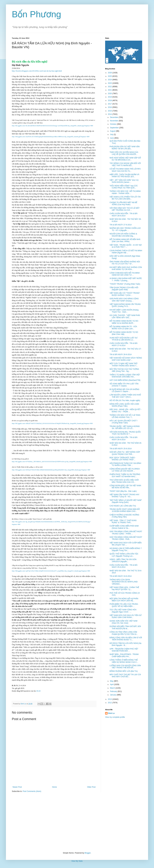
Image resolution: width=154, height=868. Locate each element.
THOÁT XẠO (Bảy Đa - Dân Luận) (123, 491)
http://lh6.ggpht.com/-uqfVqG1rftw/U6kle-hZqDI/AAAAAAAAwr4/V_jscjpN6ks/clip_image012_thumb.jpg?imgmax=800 (51, 571)
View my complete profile (115, 717)
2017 (110, 104)
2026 (110, 73)
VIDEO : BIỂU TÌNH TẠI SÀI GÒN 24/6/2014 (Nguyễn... (123, 560)
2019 (110, 97)
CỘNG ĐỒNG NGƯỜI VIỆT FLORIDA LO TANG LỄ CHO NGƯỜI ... (125, 470)
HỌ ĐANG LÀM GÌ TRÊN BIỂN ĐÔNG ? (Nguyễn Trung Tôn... (126, 549)
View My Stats (77, 861)
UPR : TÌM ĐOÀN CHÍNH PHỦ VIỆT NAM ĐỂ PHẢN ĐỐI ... (124, 650)
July (112, 134)
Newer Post (17, 787)
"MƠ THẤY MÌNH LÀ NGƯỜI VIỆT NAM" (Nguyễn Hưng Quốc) (126, 501)
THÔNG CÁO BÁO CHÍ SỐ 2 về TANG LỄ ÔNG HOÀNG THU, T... (125, 416)
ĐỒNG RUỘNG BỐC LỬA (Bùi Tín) (124, 671)
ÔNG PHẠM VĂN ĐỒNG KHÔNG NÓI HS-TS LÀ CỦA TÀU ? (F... (125, 263)
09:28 (38, 691)
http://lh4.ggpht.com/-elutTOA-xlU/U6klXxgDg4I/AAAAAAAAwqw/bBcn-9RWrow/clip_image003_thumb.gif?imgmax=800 (51, 137)
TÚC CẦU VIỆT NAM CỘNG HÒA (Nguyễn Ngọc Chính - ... (123, 611)
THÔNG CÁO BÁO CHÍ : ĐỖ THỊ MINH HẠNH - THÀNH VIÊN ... (125, 192)
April (112, 684)
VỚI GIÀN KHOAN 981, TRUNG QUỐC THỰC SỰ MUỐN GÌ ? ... (125, 433)
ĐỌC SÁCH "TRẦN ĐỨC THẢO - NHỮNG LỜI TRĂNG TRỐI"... (123, 459)
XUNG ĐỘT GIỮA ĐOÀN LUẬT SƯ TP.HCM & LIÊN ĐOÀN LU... (123, 339)
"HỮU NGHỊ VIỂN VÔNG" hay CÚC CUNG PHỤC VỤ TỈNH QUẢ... (124, 187)
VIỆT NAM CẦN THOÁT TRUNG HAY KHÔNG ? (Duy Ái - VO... (124, 496)
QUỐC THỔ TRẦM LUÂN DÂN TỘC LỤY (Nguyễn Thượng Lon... (124, 555)
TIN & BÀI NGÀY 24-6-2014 (121, 576)
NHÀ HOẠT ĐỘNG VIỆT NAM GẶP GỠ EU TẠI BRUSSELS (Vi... (125, 159)
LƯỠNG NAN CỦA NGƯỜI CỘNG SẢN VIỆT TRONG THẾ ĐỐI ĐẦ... (125, 667)
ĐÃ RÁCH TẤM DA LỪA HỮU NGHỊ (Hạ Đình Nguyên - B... (125, 644)
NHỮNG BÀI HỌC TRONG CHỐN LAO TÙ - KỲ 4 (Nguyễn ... (125, 229)
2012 (110, 703)
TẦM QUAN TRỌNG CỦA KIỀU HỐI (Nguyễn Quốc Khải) (124, 289)
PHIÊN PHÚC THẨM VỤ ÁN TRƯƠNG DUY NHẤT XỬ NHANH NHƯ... (125, 475)
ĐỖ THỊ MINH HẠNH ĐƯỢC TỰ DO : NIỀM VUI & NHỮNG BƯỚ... (124, 322)
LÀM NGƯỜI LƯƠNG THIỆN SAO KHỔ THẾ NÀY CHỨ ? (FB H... (125, 396)
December (114, 117)
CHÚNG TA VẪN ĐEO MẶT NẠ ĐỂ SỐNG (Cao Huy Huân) (123, 203)
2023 (110, 83)
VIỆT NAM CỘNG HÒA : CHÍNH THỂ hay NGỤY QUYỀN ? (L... (124, 588)
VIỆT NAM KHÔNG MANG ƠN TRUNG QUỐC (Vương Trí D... (125, 305)
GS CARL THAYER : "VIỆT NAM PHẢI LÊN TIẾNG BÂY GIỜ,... (125, 316)
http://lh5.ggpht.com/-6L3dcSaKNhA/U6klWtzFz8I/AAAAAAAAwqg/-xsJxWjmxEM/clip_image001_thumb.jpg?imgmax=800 (52, 126)
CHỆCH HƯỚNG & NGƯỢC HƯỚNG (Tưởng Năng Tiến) (124, 516)
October (113, 124)
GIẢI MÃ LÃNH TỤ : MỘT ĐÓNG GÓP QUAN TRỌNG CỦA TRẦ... (125, 453)
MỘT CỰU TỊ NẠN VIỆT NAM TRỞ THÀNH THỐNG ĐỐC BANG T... (124, 365)
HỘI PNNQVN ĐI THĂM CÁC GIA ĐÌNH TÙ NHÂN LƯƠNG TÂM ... (125, 464)
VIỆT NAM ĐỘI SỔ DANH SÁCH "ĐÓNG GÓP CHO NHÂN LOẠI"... (126, 359)
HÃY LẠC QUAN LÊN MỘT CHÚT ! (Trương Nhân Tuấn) (124, 422)
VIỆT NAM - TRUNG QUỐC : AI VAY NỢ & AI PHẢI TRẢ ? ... (126, 246)
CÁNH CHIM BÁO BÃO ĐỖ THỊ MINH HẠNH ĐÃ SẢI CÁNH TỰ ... (125, 274)
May (112, 681)
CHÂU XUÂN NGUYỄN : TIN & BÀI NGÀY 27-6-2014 (123, 344)
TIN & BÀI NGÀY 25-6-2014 (121, 449)
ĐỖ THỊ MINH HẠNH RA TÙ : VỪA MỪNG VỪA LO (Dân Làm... (123, 328)
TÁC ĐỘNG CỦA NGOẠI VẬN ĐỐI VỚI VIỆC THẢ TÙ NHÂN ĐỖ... (125, 164)
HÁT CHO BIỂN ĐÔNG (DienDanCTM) (125, 380)
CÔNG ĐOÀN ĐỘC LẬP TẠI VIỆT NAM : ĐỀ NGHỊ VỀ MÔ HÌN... (126, 487)
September (115, 128)
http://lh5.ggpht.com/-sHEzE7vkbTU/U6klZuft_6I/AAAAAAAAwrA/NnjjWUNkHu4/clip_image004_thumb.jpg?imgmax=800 (52, 423)
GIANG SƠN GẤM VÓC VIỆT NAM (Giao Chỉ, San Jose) (123, 622)
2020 (110, 94)
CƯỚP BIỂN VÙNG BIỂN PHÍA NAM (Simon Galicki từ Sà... (124, 527)
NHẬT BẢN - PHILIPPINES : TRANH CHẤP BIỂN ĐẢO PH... (124, 655)
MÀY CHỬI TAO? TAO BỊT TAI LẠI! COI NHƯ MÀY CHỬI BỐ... (125, 676)
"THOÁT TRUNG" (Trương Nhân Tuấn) (125, 284)
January (113, 695)
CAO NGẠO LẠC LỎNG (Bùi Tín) (123, 506)
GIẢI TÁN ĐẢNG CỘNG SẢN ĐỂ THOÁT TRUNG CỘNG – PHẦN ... (126, 533)
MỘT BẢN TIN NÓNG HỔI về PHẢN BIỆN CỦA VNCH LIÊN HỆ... (124, 600)
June (112, 138)
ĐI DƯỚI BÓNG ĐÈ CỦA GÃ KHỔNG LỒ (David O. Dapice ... (124, 390)
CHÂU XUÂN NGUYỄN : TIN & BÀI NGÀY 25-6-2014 (123, 566)
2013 (110, 699)
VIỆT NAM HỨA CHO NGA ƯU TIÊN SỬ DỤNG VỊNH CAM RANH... (126, 616)
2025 (110, 76)
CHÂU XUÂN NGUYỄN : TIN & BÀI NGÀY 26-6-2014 (123, 438)
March (113, 688)
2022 (110, 87)
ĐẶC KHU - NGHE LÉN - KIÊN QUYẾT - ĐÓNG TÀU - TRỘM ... (126, 411)
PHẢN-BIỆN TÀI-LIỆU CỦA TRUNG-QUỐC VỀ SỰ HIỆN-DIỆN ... (124, 605)
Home (54, 787)
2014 (110, 114)
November (114, 121)
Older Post (91, 787)
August (113, 131)
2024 (110, 80)
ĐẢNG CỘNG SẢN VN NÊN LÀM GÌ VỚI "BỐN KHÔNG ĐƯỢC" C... (126, 639)
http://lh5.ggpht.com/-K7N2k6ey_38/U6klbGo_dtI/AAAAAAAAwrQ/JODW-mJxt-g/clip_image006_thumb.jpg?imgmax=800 (52, 462)
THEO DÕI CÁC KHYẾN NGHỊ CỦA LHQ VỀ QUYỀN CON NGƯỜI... (124, 153)
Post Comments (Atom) (32, 791)
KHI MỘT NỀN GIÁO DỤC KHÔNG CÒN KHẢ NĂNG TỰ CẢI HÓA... (126, 268)
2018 (110, 100)
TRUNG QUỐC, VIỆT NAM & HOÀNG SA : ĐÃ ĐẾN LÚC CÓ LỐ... (125, 427)
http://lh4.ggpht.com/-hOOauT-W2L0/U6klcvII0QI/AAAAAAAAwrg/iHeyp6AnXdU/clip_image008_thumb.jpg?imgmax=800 (51, 470)
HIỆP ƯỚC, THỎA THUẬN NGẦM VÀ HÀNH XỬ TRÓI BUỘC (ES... (124, 176)
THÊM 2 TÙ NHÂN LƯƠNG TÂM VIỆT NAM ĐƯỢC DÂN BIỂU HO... (125, 376)
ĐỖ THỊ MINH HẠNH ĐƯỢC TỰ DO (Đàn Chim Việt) (124, 333)
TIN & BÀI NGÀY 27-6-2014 (121, 225)
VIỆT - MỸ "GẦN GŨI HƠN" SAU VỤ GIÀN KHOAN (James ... (124, 181)
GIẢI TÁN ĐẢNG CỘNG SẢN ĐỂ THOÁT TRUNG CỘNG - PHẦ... (126, 538)
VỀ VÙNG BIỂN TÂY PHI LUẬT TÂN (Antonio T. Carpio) (124, 385)
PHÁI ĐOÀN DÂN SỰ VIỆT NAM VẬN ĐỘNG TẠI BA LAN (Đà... (125, 148)
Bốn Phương (37, 14)
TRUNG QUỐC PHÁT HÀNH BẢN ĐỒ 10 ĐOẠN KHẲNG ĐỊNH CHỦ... (125, 510)
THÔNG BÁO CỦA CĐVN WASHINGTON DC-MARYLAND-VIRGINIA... (124, 582)
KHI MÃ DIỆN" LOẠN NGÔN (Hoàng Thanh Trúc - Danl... (124, 311)
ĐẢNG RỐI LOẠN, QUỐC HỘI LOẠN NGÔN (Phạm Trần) (124, 405)
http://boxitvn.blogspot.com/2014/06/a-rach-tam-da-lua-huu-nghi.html (37, 71)
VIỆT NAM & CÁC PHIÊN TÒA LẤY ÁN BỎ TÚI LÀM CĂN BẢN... (125, 198)
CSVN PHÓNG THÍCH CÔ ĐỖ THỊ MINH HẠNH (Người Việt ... (126, 252)
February (114, 691)
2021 (110, 90)
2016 (110, 107)
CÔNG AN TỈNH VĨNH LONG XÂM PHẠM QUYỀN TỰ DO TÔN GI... (124, 633)
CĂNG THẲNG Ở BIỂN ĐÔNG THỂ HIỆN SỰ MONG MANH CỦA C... (124, 661)
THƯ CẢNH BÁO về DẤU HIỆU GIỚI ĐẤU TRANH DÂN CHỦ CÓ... (124, 481)
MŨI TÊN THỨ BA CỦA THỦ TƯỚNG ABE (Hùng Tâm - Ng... (124, 370)
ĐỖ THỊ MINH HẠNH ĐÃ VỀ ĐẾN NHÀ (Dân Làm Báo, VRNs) (125, 240)
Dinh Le (24, 704)
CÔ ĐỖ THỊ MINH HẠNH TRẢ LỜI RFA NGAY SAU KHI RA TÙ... (125, 170)
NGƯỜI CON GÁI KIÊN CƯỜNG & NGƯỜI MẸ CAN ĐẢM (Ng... (123, 235)
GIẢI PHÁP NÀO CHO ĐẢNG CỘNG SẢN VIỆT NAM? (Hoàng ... (124, 300)
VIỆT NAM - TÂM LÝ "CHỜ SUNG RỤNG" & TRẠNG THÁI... (123, 521)
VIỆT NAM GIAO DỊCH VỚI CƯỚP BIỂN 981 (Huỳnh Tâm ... (126, 544)
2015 (110, 111)
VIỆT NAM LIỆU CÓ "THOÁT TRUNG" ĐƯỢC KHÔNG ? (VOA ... (125, 294)
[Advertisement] (77, 822)
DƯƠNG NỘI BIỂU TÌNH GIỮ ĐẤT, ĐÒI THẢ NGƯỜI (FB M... (125, 627)
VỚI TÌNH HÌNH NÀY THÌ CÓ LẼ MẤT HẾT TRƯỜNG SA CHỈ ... (125, 209)
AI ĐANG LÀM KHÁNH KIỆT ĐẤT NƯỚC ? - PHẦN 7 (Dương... (126, 279)
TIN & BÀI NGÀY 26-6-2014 (121, 354)
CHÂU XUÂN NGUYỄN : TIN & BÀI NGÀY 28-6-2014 (123, 215)
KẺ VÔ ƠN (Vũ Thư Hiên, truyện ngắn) (125, 400)
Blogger (88, 853)
